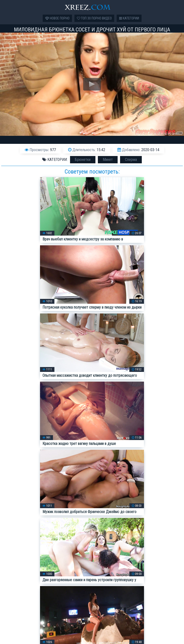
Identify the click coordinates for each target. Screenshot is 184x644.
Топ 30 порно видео (94, 18)
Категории (129, 18)
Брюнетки (83, 160)
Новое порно (57, 18)
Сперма (131, 160)
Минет (108, 160)
